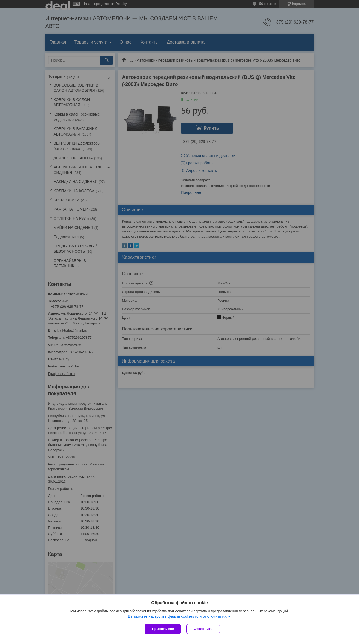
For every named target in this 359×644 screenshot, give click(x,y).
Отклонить (203, 629)
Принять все (163, 629)
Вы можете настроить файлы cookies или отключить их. (178, 616)
